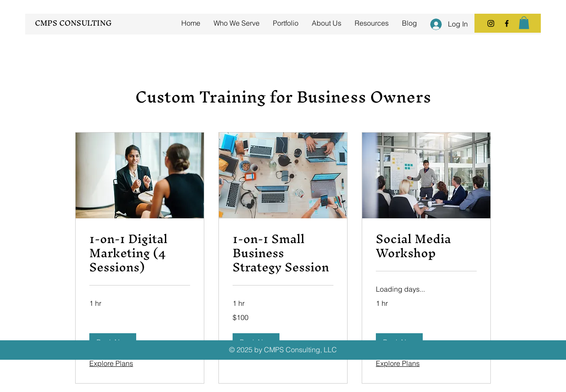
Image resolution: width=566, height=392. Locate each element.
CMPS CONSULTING (73, 23)
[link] (140, 253)
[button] (524, 23)
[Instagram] (491, 23)
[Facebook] (507, 23)
